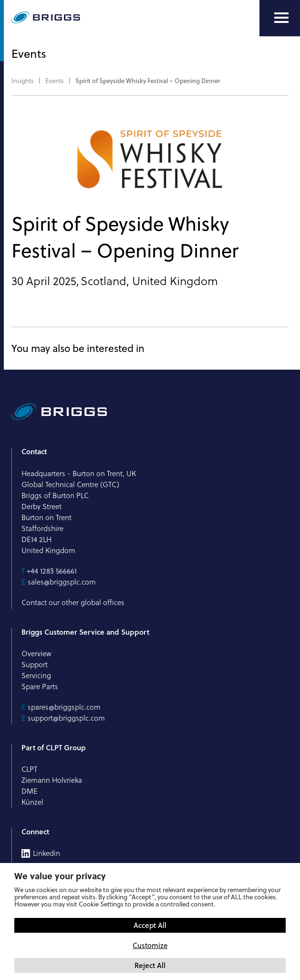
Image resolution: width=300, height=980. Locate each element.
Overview (36, 654)
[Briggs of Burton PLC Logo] (46, 18)
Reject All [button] (150, 965)
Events (55, 81)
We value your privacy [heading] (60, 876)
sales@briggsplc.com (62, 582)
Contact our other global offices (73, 602)
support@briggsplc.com (66, 718)
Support (35, 665)
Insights (23, 81)
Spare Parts (40, 687)
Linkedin (47, 853)
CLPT (29, 769)
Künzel (32, 802)
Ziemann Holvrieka (52, 780)
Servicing (36, 676)
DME (30, 791)
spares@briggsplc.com (64, 707)
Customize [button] (150, 945)
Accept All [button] (150, 925)
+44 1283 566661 (52, 571)
